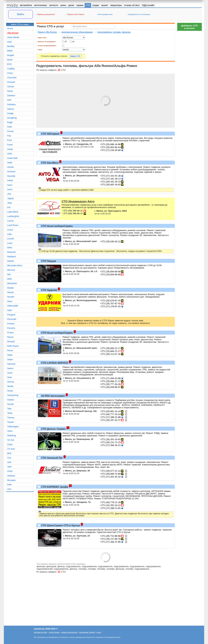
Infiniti (10, 180)
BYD (9, 64)
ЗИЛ (9, 467)
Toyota (10, 422)
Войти (21, 14)
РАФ (9, 485)
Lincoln (11, 239)
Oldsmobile (13, 306)
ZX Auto (11, 449)
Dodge (10, 113)
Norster (11, 297)
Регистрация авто (105, 14)
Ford (9, 140)
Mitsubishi (12, 283)
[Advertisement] (190, 79)
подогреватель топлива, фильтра (114, 32)
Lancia (10, 221)
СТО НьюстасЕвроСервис (57, 226)
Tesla (10, 413)
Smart (10, 391)
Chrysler (11, 82)
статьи (99, 632)
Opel (10, 310)
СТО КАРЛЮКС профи (54, 487)
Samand (11, 364)
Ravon (10, 337)
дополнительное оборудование (77, 32)
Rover (10, 350)
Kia (9, 207)
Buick (10, 60)
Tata (9, 409)
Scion (10, 373)
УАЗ (9, 489)
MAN (10, 248)
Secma (11, 382)
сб (66, 41)
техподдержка (54, 632)
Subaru (11, 400)
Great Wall (12, 158)
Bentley (11, 46)
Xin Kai (11, 440)
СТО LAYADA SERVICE (54, 363)
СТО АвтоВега (49, 163)
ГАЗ (9, 458)
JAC (9, 194)
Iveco (10, 189)
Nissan (11, 292)
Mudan (11, 288)
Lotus (10, 243)
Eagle (10, 122)
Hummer (11, 172)
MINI (10, 279)
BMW (10, 51)
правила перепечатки (69, 632)
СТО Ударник (49, 290)
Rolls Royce (13, 346)
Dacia (10, 91)
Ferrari (10, 131)
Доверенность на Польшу (139, 14)
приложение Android (87, 632)
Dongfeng (12, 118)
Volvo (10, 431)
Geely (10, 149)
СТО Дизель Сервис (53, 429)
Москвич (11, 480)
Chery (10, 73)
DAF (9, 100)
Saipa (10, 359)
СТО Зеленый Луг (52, 458)
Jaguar (11, 198)
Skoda (10, 386)
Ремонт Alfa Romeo (47, 32)
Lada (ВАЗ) (13, 212)
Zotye (10, 444)
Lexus (10, 230)
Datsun (11, 109)
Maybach (12, 257)
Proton (10, 333)
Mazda (10, 261)
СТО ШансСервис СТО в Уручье (60, 525)
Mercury (11, 270)
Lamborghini (13, 216)
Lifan (10, 234)
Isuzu (10, 185)
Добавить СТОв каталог (190, 27)
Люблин (11, 476)
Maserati (11, 252)
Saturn (10, 368)
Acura (10, 28)
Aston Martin (13, 37)
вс (73, 41)
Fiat (9, 136)
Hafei (10, 163)
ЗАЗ (9, 462)
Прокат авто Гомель (75, 14)
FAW (10, 127)
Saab (10, 355)
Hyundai (11, 176)
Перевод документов (45, 14)
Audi (9, 42)
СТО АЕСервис (50, 134)
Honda (10, 167)
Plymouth (12, 319)
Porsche (11, 328)
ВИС (10, 453)
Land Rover (13, 225)
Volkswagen (13, 427)
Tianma (11, 418)
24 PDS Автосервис (53, 396)
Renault (11, 342)
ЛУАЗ (10, 471)
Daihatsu (11, 104)
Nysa (10, 301)
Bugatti (11, 55)
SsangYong (13, 395)
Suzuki (10, 404)
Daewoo (11, 95)
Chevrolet (12, 78)
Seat (9, 377)
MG (9, 274)
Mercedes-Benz (15, 265)
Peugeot (11, 315)
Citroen (11, 87)
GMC (10, 154)
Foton (10, 145)
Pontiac (11, 324)
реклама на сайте (41, 632)
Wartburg (12, 435)
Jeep (10, 203)
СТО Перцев (48, 261)
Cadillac (11, 69)
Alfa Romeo (13, 33)
